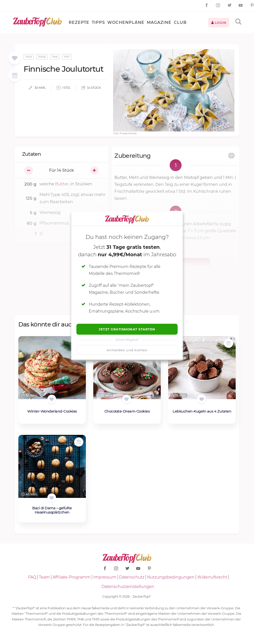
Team (44, 577)
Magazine (159, 22)
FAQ (32, 577)
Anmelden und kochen (127, 350)
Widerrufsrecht (212, 577)
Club (180, 22)
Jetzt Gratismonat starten (127, 329)
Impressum (105, 577)
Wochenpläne (126, 22)
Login (219, 23)
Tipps (98, 22)
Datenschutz (132, 577)
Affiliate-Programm (72, 577)
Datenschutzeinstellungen (128, 587)
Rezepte (79, 22)
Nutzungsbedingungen (171, 577)
